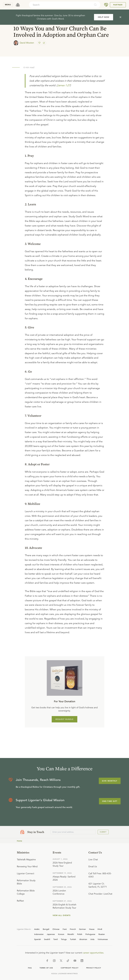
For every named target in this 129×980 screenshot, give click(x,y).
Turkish (73, 939)
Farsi (65, 929)
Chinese (56, 929)
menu (8, 5)
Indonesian (39, 934)
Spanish (38, 939)
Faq (30, 968)
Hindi (100, 929)
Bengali (46, 929)
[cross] (120, 17)
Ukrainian (83, 939)
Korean (61, 934)
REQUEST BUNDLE (65, 719)
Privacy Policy (94, 968)
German (82, 929)
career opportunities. (93, 953)
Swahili (47, 939)
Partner (118, 5)
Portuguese (90, 934)
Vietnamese (103, 939)
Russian (102, 934)
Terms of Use (46, 968)
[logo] (18, 5)
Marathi (71, 934)
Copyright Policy (70, 968)
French (73, 929)
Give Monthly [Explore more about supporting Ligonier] (110, 781)
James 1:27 (64, 85)
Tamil (56, 939)
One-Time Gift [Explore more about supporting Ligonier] (110, 801)
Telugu (64, 939)
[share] (44, 43)
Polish (80, 934)
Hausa (92, 929)
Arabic (37, 929)
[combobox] (60, 5)
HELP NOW (104, 17)
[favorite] (40, 43)
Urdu (92, 939)
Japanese (51, 934)
